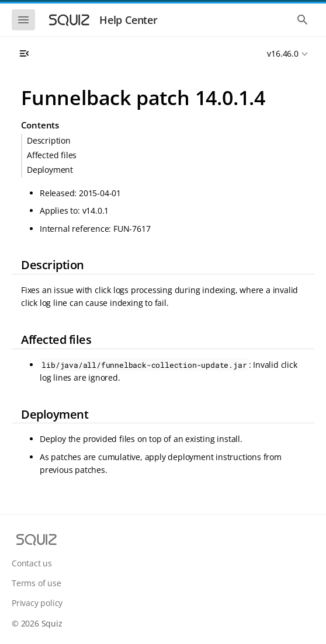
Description (49, 140)
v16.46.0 (282, 53)
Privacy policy (37, 603)
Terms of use (37, 583)
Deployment (50, 170)
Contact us (32, 563)
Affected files (52, 155)
